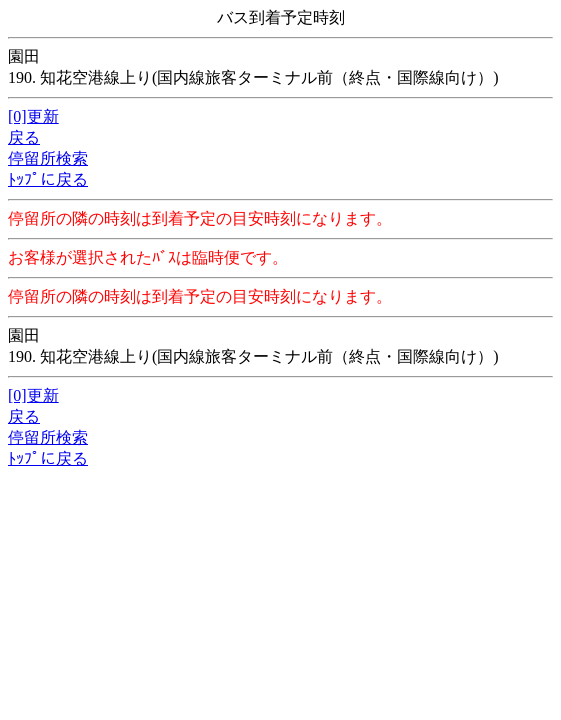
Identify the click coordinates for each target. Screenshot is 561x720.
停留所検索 (48, 158)
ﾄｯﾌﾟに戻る (48, 179)
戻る (24, 137)
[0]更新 (33, 116)
